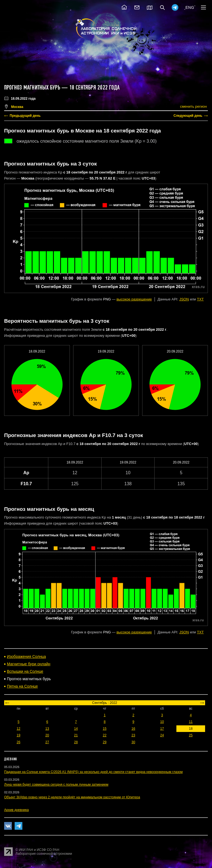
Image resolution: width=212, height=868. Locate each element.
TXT (200, 299)
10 (162, 722)
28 (76, 742)
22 (104, 735)
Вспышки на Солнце (25, 671)
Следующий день (188, 116)
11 (191, 722)
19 (18, 735)
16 (133, 729)
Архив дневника (16, 810)
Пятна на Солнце (22, 686)
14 (76, 729)
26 (18, 742)
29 (104, 742)
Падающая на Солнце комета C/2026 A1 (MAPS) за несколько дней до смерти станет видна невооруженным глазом (93, 772)
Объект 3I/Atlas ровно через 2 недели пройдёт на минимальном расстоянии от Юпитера (72, 797)
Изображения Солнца (26, 657)
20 (47, 735)
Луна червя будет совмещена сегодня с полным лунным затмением (56, 785)
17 (162, 729)
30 (133, 742)
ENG (190, 7)
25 (191, 735)
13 (47, 729)
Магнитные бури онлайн (29, 664)
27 (47, 742)
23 (133, 735)
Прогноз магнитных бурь (32, 88)
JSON (184, 299)
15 (104, 729)
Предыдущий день (25, 116)
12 (18, 729)
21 (76, 735)
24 (162, 735)
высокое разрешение (134, 299)
